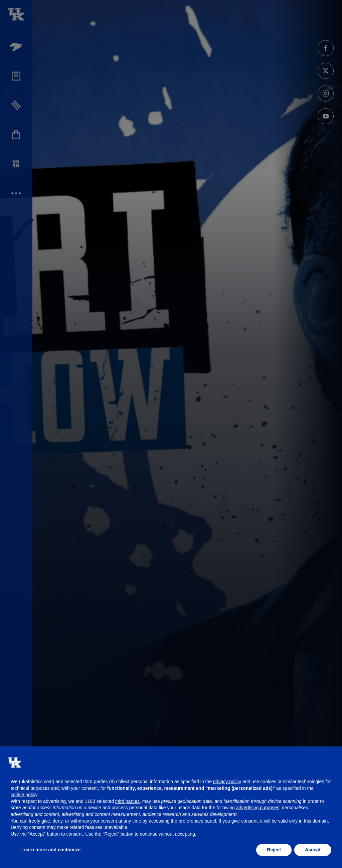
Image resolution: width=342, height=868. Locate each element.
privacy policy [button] (227, 782)
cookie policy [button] (24, 795)
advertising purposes (258, 808)
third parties (127, 801)
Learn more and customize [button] (51, 850)
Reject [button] (274, 850)
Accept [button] (313, 850)
